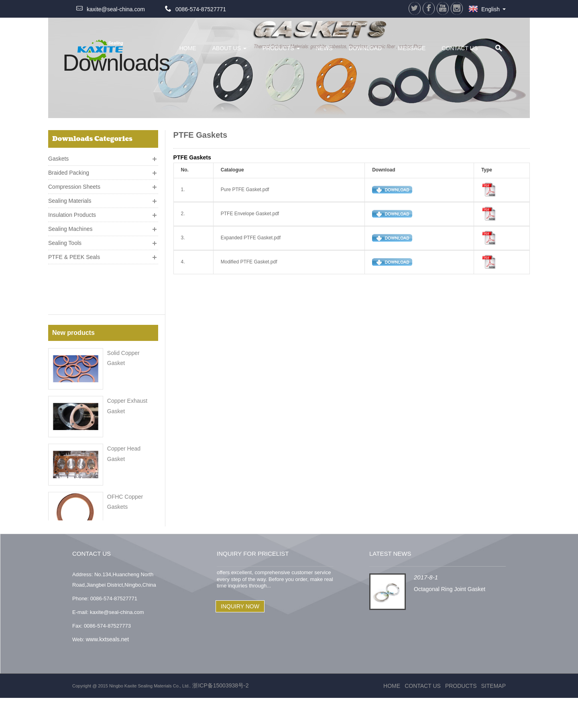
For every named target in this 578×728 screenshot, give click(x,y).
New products (73, 285)
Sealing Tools (65, 240)
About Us (229, 48)
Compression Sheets (74, 184)
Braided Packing (69, 169)
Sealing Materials (70, 198)
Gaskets (58, 155)
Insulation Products (72, 212)
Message (412, 48)
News (324, 48)
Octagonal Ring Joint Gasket (450, 620)
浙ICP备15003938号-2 (220, 716)
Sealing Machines (70, 226)
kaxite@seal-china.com (116, 9)
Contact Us (460, 48)
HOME (188, 48)
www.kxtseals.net (107, 669)
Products (281, 48)
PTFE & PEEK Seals (74, 254)
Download (365, 48)
